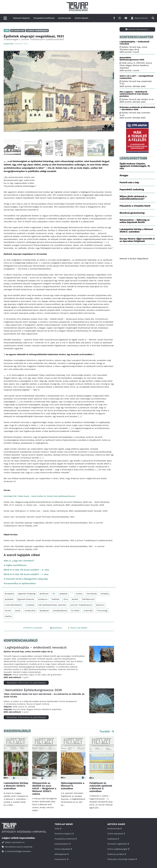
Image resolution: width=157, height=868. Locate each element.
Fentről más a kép (129, 182)
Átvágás (124, 175)
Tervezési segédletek (118, 844)
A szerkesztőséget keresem (16, 851)
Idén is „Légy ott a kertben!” (19, 561)
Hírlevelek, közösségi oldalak (122, 859)
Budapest (9, 594)
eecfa (18, 611)
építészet (44, 594)
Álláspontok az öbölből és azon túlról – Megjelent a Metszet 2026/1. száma (44, 788)
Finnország (102, 611)
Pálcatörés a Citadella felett (135, 206)
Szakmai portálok (117, 854)
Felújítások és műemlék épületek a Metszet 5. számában (101, 787)
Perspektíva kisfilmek (44, 18)
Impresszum (61, 859)
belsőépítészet (60, 611)
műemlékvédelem (13, 605)
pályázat (63, 594)
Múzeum (100, 605)
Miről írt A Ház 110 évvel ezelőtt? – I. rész (26, 574)
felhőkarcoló (88, 599)
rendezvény (30, 611)
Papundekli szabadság (132, 189)
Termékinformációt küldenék (17, 847)
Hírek (58, 829)
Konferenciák (64, 18)
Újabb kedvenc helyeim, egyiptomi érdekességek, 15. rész (135, 166)
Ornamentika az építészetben (20, 583)
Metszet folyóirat (21, 18)
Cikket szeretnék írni (13, 842)
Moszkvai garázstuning (132, 213)
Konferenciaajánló (64, 834)
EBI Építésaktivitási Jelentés (52, 605)
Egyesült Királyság (27, 594)
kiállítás (56, 599)
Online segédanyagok (118, 849)
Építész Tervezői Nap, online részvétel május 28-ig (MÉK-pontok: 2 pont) (133, 50)
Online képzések (63, 849)
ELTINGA (75, 611)
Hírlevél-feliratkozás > (137, 29)
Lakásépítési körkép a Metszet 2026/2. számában (16, 786)
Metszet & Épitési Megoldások (134, 259)
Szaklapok (113, 839)
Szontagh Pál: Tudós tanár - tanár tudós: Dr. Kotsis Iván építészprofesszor (40, 496)
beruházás (92, 594)
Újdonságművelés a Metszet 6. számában (73, 786)
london (79, 594)
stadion (8, 616)
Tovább (105, 731)
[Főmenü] (5, 18)
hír (54, 594)
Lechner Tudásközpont (81, 605)
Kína (66, 599)
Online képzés (82, 18)
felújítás (105, 594)
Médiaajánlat (62, 854)
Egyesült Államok (26, 599)
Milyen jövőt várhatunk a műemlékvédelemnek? (133, 198)
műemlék (88, 611)
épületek (9, 599)
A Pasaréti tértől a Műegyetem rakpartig (26, 579)
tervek (8, 611)
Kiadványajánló (63, 844)
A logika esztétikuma (15, 565)
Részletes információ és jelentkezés (26, 683)
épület (75, 599)
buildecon (43, 599)
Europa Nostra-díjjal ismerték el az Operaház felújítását (137, 240)
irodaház (30, 605)
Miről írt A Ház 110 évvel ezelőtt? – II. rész (26, 570)
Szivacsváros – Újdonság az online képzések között (135, 221)
